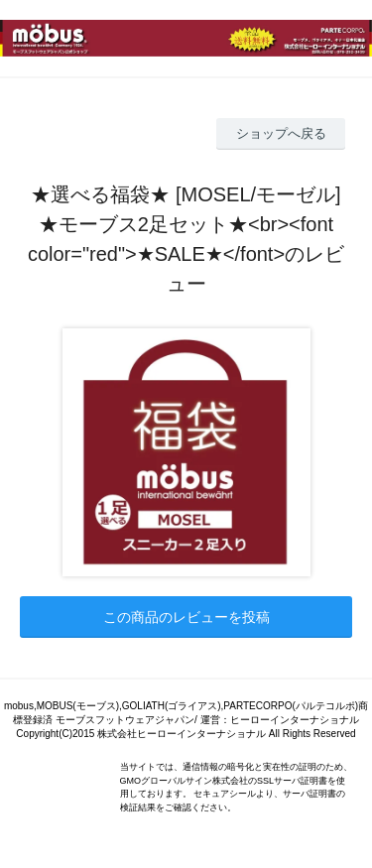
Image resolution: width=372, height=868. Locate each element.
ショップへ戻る (281, 133)
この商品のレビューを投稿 (186, 617)
